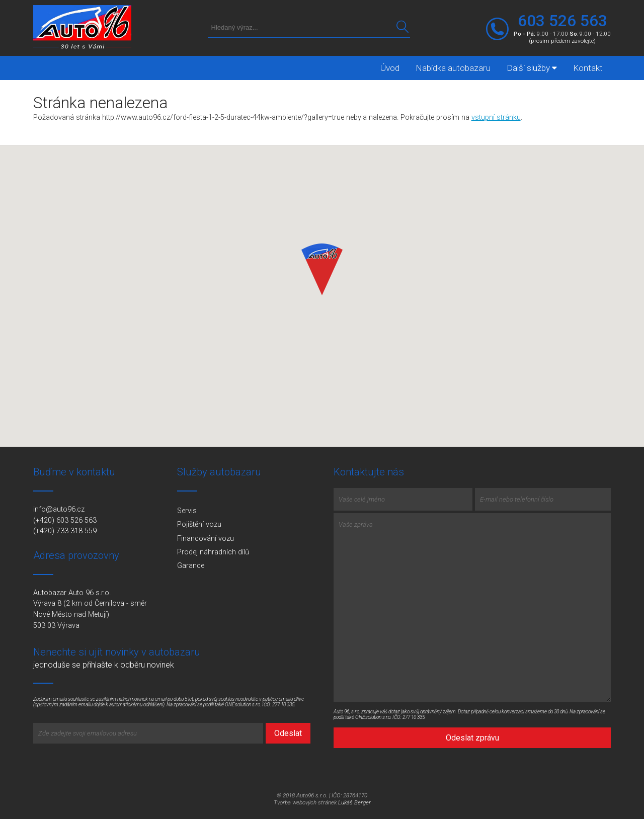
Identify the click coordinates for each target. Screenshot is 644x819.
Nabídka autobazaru (453, 68)
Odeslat (288, 733)
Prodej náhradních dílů (213, 552)
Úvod (390, 68)
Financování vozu (206, 539)
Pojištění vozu (199, 524)
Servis (187, 511)
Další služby (532, 68)
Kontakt (588, 68)
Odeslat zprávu (472, 738)
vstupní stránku (496, 117)
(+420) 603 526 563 (65, 520)
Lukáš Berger (354, 802)
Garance (191, 566)
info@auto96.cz (59, 509)
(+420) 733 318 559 (65, 531)
